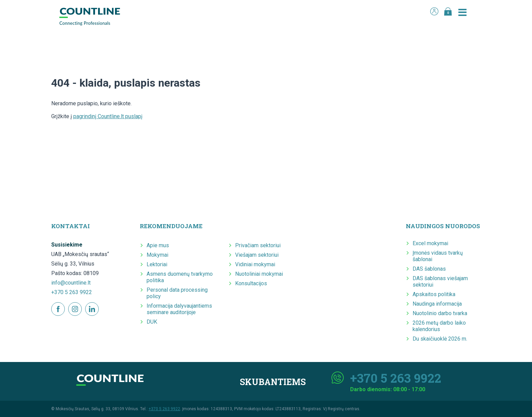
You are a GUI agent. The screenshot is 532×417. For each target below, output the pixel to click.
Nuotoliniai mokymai (259, 274)
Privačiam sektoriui (258, 245)
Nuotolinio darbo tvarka (440, 313)
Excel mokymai (430, 243)
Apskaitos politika (434, 294)
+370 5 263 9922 (72, 292)
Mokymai (157, 255)
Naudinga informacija (437, 304)
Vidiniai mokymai (255, 264)
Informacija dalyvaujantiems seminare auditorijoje (179, 309)
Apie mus (158, 245)
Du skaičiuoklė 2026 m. (440, 339)
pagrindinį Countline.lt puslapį (108, 116)
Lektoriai (157, 264)
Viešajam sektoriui (257, 255)
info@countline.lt (71, 283)
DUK (152, 322)
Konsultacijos (251, 283)
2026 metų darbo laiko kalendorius (439, 326)
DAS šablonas (429, 269)
